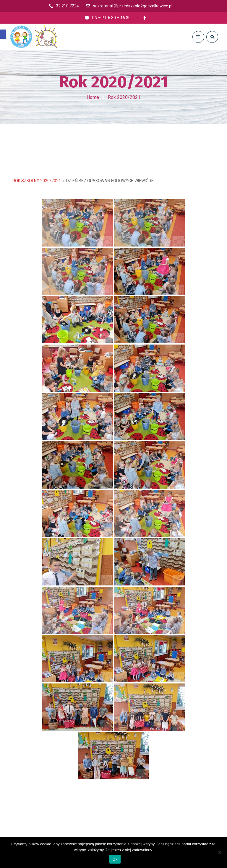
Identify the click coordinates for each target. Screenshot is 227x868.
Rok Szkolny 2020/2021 (37, 181)
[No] (220, 852)
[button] (3, 34)
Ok (115, 859)
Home (93, 97)
